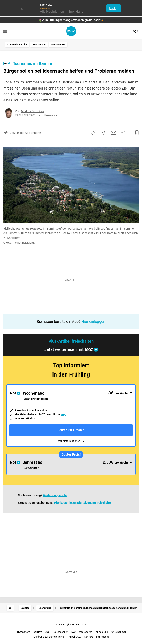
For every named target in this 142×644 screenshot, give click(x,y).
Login (135, 31)
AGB (48, 632)
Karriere (38, 632)
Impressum (103, 637)
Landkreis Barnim (17, 45)
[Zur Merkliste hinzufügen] (136, 133)
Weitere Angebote (55, 495)
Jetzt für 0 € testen (71, 430)
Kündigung (102, 632)
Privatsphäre (23, 632)
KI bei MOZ (75, 637)
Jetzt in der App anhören (26, 133)
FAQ (73, 632)
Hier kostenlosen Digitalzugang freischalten (83, 503)
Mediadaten (86, 632)
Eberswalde (39, 45)
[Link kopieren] (94, 133)
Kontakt (88, 637)
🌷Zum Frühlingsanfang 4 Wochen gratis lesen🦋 (71, 20)
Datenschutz (61, 632)
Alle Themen (58, 45)
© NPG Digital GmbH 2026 (71, 625)
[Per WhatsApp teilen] (123, 133)
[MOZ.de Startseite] (71, 31)
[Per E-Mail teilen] (114, 133)
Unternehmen (119, 632)
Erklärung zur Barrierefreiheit (49, 637)
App (64, 414)
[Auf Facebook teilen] (104, 133)
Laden (114, 8)
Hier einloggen (93, 321)
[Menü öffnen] (5, 32)
